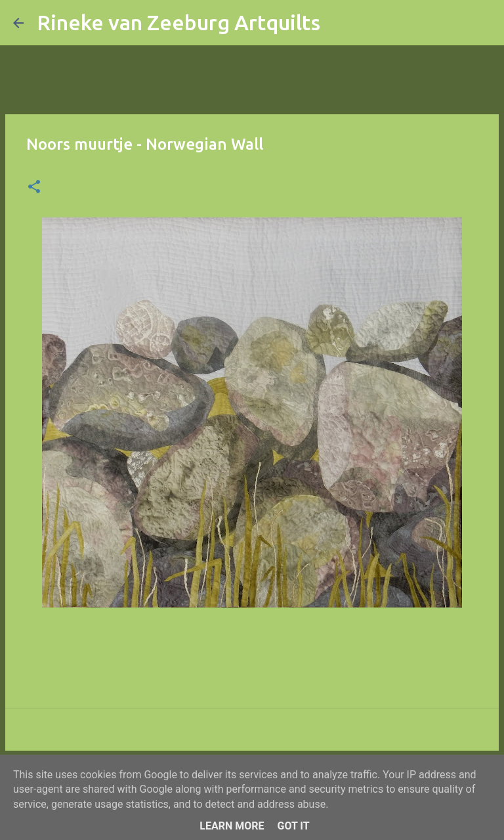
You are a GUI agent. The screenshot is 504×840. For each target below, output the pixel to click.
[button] (34, 188)
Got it (293, 826)
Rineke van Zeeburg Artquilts (178, 22)
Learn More (232, 826)
